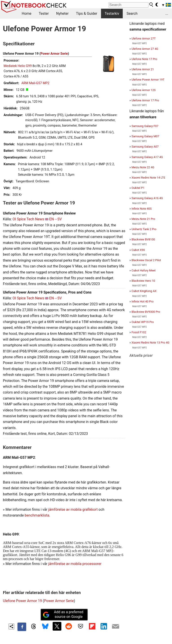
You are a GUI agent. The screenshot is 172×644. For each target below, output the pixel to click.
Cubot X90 (138, 250)
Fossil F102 (139, 332)
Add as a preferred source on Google (63, 614)
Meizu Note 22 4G (143, 167)
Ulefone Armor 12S (144, 90)
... (167, 14)
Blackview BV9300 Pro (146, 312)
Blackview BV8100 (143, 239)
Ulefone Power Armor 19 (22, 601)
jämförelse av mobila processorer (75, 564)
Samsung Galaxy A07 (145, 147)
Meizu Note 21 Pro (143, 219)
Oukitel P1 (138, 188)
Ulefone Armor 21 (143, 69)
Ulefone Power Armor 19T (148, 80)
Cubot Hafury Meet (143, 270)
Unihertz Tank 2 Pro (144, 229)
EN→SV (56, 219)
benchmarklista (37, 515)
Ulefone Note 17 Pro (144, 59)
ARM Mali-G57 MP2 (35, 83)
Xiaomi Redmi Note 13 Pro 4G (150, 343)
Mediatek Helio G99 (18, 66)
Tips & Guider (87, 14)
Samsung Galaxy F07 (145, 126)
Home (27, 14)
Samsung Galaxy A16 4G (147, 198)
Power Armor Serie (54, 54)
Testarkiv (112, 14)
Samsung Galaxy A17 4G (147, 157)
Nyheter (62, 14)
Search (132, 14)
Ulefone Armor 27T (144, 39)
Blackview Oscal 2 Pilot (146, 260)
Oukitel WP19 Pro (143, 322)
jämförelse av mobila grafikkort (73, 510)
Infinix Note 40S (142, 209)
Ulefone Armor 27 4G (145, 49)
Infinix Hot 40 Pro (142, 301)
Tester (44, 14)
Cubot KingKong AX (144, 291)
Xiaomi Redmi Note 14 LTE (148, 178)
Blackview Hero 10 (143, 281)
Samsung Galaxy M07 (145, 136)
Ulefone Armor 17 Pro (145, 100)
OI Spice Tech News (28, 219)
